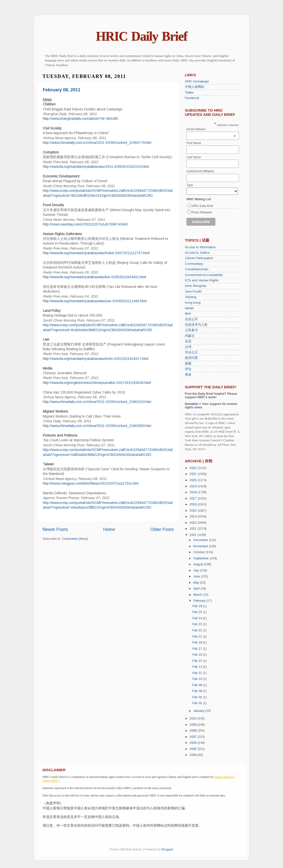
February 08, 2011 (62, 90)
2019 (194, 486)
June (197, 576)
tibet (188, 314)
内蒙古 (190, 336)
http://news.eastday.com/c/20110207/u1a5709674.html (85, 224)
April (197, 589)
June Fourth (193, 292)
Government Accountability (204, 275)
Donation (192, 404)
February (200, 601)
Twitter (189, 93)
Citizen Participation (199, 258)
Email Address (211, 129)
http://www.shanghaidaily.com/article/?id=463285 (80, 119)
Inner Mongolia (196, 286)
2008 (194, 731)
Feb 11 (198, 673)
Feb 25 (198, 612)
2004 (194, 755)
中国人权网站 (195, 87)
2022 (194, 468)
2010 (194, 719)
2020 (194, 480)
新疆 (188, 364)
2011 (193, 535)
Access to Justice (197, 253)
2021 (194, 474)
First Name (194, 143)
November (201, 546)
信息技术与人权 (196, 325)
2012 (194, 529)
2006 (194, 743)
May (197, 583)
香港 (188, 375)
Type (190, 185)
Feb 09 (198, 685)
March (198, 595)
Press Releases (202, 212)
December (201, 540)
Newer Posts (55, 529)
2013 (194, 523)
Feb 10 (198, 679)
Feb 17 (198, 649)
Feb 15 (198, 661)
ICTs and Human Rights (202, 280)
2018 (194, 492)
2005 (194, 749)
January (199, 711)
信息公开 (191, 319)
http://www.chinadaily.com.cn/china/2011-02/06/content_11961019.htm (97, 402)
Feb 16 (198, 655)
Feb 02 (198, 697)
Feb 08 (198, 691)
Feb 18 (198, 643)
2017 (194, 498)
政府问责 (191, 358)
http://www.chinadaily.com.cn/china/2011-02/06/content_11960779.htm (97, 143)
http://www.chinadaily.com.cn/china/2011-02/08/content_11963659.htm (97, 426)
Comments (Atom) (75, 539)
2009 (194, 725)
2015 (194, 511)
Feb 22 (198, 630)
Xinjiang (191, 297)
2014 (194, 517)
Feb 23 (198, 624)
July (197, 570)
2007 (194, 737)
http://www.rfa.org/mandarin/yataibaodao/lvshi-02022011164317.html (96, 359)
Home (109, 529)
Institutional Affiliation (200, 171)
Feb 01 (198, 703)
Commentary (194, 264)
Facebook (192, 98)
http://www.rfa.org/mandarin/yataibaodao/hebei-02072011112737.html (96, 253)
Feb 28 (198, 606)
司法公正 (191, 352)
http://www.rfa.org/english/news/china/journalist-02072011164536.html (97, 383)
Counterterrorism (197, 269)
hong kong (193, 303)
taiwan (189, 308)
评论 (188, 369)
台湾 (188, 347)
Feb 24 (198, 618)
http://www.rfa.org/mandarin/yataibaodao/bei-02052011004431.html (94, 277)
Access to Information (200, 247)
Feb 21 (198, 637)
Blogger (167, 849)
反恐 (188, 341)
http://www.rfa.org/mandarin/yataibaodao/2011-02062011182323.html (96, 167)
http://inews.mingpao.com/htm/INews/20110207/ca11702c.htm (91, 483)
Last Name (194, 157)
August (199, 564)
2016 (194, 504)
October (200, 552)
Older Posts (162, 529)
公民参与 (191, 330)
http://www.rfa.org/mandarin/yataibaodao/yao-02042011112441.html (95, 301)
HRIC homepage (197, 81)
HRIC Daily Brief (141, 36)
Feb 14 (198, 667)
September (202, 558)
